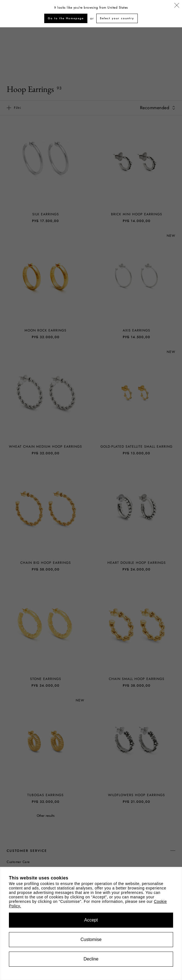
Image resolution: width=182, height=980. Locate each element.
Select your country (117, 18)
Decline (91, 959)
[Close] (177, 6)
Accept (91, 920)
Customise (91, 939)
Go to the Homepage (66, 18)
